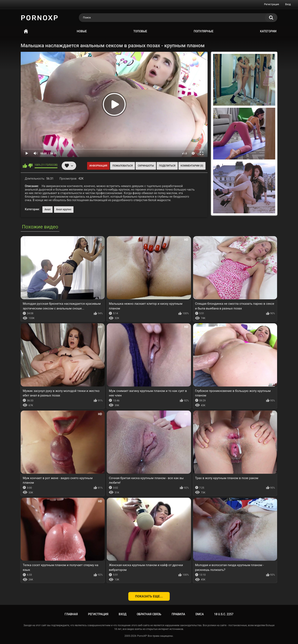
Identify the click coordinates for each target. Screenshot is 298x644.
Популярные (204, 31)
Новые (82, 31)
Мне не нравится (30, 166)
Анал (47, 209)
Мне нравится (25, 166)
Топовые (140, 31)
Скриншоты (146, 166)
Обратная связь (149, 614)
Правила (178, 614)
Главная (26, 31)
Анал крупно (64, 209)
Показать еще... (149, 596)
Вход (288, 4)
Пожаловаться (123, 166)
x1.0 (184, 153)
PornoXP (142, 636)
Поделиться (167, 166)
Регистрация (272, 4)
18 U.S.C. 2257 (224, 614)
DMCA (200, 614)
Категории (268, 31)
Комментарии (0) (192, 166)
